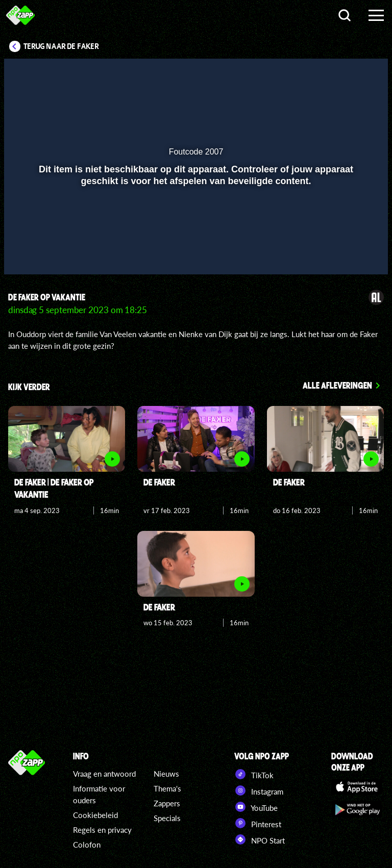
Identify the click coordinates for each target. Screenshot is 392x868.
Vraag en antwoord (104, 774)
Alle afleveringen (337, 385)
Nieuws (166, 774)
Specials (167, 818)
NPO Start (260, 839)
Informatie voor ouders (99, 794)
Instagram (259, 790)
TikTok (254, 774)
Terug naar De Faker (61, 46)
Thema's (167, 788)
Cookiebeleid (95, 815)
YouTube (256, 807)
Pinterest (258, 823)
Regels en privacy (102, 830)
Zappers (167, 803)
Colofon (87, 845)
